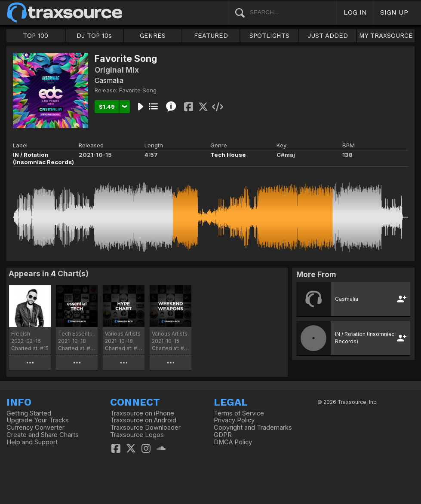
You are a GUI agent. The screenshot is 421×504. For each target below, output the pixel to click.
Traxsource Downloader (145, 428)
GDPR (223, 435)
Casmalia (109, 80)
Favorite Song (138, 90)
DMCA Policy (233, 442)
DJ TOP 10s (94, 36)
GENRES (153, 36)
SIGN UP (394, 12)
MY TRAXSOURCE (386, 36)
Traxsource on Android (143, 420)
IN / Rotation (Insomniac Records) (43, 158)
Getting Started (29, 413)
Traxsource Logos (137, 435)
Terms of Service (239, 413)
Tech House (228, 155)
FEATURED (211, 36)
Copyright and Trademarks (253, 428)
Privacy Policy (234, 420)
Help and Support (32, 442)
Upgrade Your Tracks (38, 420)
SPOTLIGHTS (269, 36)
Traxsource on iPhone (142, 413)
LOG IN (355, 12)
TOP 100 (35, 36)
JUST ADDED (328, 36)
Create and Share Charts (43, 435)
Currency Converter (35, 428)
